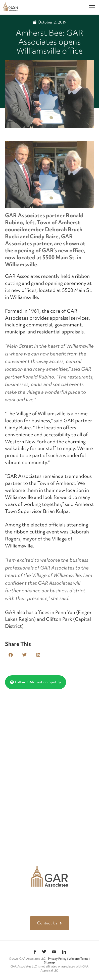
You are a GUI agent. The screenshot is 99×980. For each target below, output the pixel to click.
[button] (11, 655)
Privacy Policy (57, 959)
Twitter (44, 952)
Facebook (35, 952)
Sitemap (49, 962)
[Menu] (92, 7)
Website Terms (78, 959)
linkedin (64, 952)
